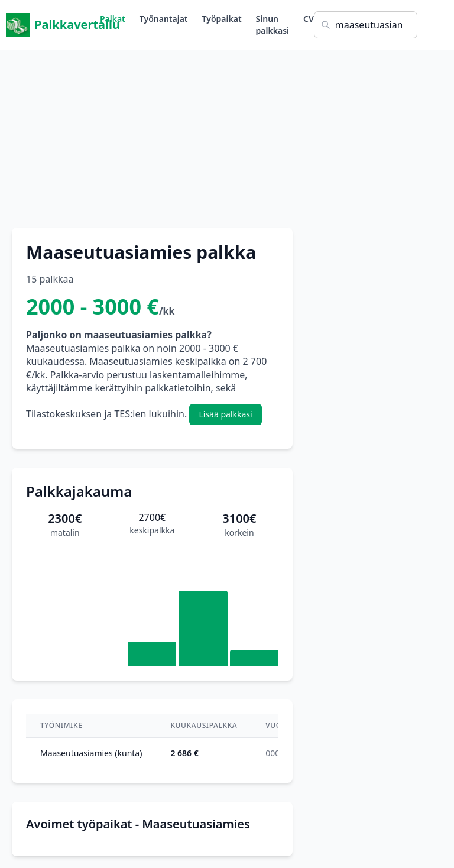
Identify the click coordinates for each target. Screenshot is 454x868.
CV (309, 19)
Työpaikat (222, 19)
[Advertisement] (227, 133)
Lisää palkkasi (225, 414)
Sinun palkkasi (273, 25)
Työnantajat (164, 19)
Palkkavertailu (53, 25)
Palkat (113, 19)
